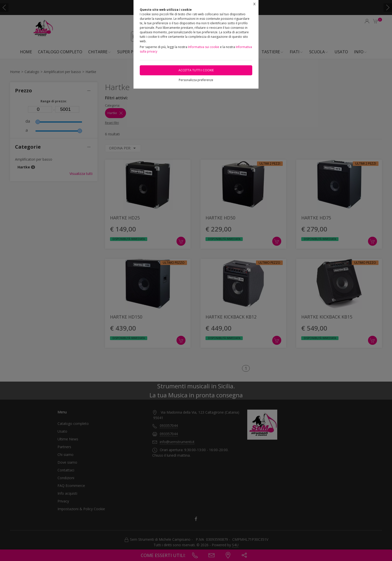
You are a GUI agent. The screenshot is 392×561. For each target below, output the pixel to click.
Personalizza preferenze (196, 80)
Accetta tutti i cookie (196, 70)
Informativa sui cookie (204, 47)
